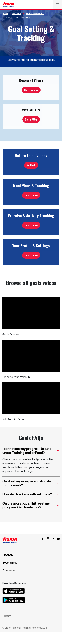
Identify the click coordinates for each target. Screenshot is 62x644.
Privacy (7, 616)
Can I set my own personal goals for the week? (31, 483)
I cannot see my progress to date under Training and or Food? (31, 451)
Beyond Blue (10, 563)
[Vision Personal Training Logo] (8, 5)
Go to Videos (31, 90)
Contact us (9, 570)
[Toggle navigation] (57, 5)
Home (5, 13)
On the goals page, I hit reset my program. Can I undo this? (31, 505)
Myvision (17, 13)
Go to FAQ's (31, 119)
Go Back (31, 165)
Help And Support (35, 13)
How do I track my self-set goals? (31, 495)
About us (8, 555)
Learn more (31, 195)
